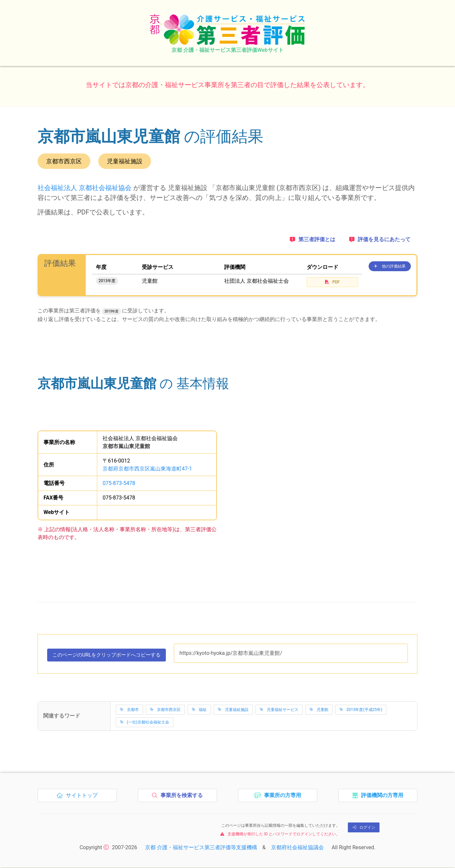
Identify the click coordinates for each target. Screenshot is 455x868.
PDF (332, 282)
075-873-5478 (119, 483)
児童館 (319, 710)
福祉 (199, 710)
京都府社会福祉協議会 (297, 848)
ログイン (364, 828)
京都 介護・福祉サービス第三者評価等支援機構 (201, 848)
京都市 (129, 710)
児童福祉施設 (233, 710)
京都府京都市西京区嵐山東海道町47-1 (147, 469)
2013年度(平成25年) (361, 710)
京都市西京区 (165, 710)
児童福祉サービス (279, 710)
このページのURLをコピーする (110, 657)
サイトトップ (79, 797)
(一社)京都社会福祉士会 (145, 723)
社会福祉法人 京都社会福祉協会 (85, 188)
